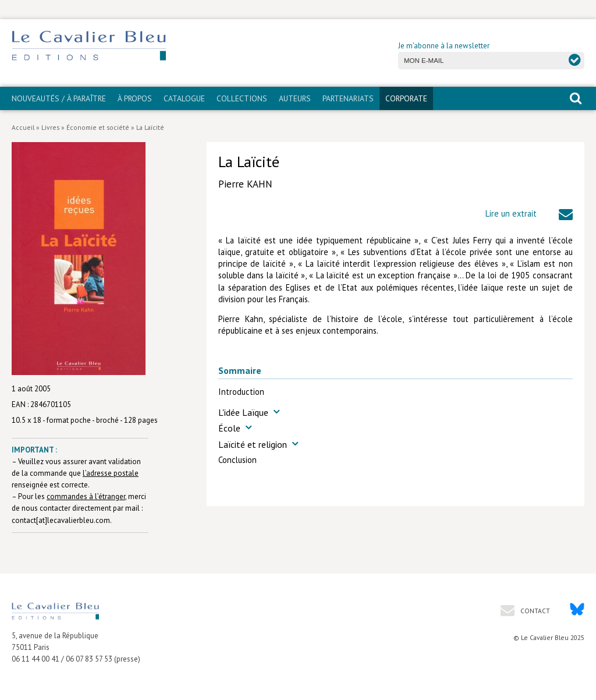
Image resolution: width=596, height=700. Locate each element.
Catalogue (184, 98)
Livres (50, 127)
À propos (135, 98)
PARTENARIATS (348, 98)
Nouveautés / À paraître (59, 98)
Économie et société (98, 127)
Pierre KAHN (245, 184)
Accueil (23, 127)
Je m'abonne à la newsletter (444, 46)
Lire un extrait (511, 213)
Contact (534, 611)
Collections (242, 98)
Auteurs (295, 98)
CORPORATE (406, 98)
